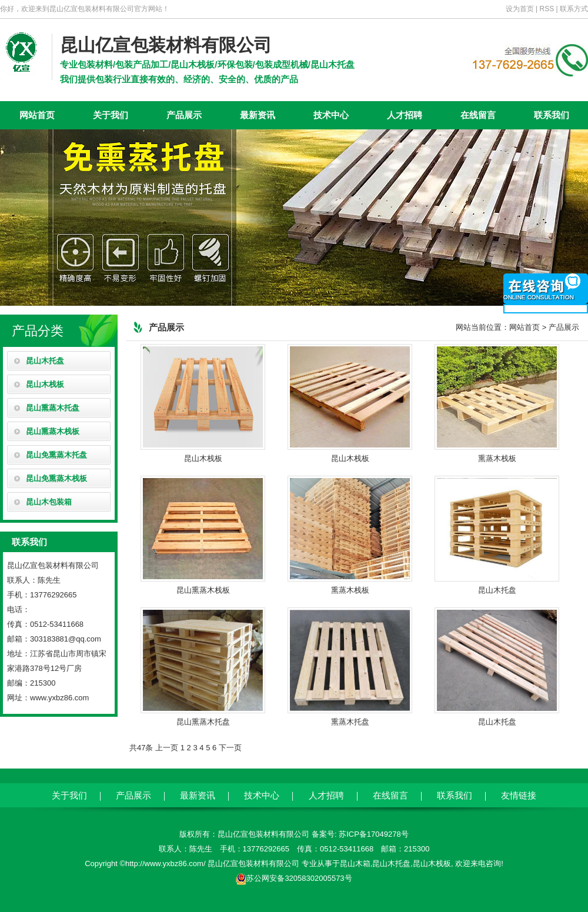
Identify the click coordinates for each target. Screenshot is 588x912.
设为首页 (520, 9)
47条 (145, 748)
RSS (547, 9)
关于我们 (111, 115)
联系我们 (552, 115)
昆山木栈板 (45, 384)
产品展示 (184, 115)
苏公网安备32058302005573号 (299, 878)
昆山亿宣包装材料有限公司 (166, 45)
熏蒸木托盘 (350, 667)
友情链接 (519, 795)
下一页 (230, 748)
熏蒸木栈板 (497, 403)
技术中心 (331, 115)
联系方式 (574, 9)
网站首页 (37, 115)
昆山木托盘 (45, 361)
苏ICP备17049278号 (374, 834)
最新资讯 (258, 115)
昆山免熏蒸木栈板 (56, 478)
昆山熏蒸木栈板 (53, 431)
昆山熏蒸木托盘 (53, 408)
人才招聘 (405, 115)
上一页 (167, 748)
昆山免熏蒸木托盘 (56, 455)
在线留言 (478, 115)
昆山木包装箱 (49, 502)
